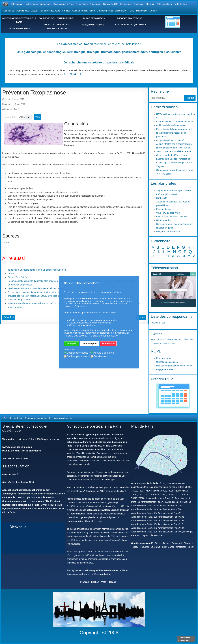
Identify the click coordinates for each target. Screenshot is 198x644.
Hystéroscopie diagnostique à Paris (21, 505)
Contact (153, 11)
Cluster (11, 274)
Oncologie (139, 4)
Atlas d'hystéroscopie (43, 494)
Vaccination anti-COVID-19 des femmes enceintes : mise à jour (38, 288)
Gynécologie (82, 4)
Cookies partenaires (78, 357)
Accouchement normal (14, 490)
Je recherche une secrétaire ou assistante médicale (99, 62)
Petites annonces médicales (39, 418)
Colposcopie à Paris (42, 497)
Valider (190, 98)
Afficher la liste (158, 323)
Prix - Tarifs (9, 512)
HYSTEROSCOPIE (65, 18)
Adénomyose (9, 494)
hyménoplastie (87, 517)
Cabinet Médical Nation (84, 11)
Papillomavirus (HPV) (81, 514)
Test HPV (38, 509)
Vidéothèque (181, 4)
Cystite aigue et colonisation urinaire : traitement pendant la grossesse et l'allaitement (49, 292)
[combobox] (168, 98)
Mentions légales (164, 358)
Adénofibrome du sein (39, 490)
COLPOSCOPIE (46, 18)
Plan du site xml (11, 451)
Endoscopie (126, 4)
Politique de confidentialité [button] (103, 336)
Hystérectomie (54, 501)
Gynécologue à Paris (63, 4)
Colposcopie (16, 4)
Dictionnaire (121, 11)
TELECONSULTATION (56, 28)
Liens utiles (9, 11)
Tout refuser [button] (108, 344)
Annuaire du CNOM (54, 509)
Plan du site (142, 11)
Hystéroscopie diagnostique (38, 4)
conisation (72, 517)
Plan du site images (31, 451)
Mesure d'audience (103, 353)
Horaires (66, 11)
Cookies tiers (101, 357)
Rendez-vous (23, 11)
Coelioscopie (23, 497)
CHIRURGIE (62, 25)
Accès (34, 11)
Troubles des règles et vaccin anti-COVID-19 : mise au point (37, 296)
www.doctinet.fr (10, 474)
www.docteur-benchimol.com (17, 447)
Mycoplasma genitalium (19, 300)
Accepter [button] (71, 344)
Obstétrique (95, 4)
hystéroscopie (109, 510)
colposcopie (93, 510)
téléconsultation (75, 521)
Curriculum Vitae (105, 11)
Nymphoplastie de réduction (17, 509)
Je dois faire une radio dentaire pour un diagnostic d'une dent (37, 270)
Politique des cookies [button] (75, 336)
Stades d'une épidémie (19, 277)
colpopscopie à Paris (78, 442)
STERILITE (49, 25)
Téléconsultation (165, 4)
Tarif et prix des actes (50, 11)
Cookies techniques (77, 353)
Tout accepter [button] (89, 344)
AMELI (6, 243)
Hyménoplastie (37, 501)
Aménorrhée (24, 494)
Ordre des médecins (13, 418)
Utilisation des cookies (167, 362)
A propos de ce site (63, 418)
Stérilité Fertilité (111, 4)
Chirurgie (150, 4)
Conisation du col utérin (15, 501)
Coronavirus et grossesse (20, 285)
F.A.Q (131, 11)
